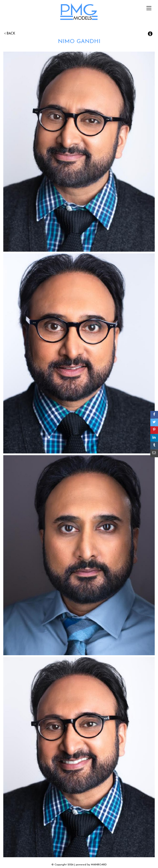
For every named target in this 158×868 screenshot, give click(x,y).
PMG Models (79, 13)
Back (10, 34)
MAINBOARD (99, 865)
